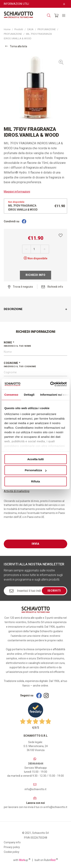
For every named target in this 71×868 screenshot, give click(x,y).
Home (7, 29)
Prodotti (19, 29)
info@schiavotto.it (35, 789)
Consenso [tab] (11, 395)
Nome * (35, 344)
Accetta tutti (35, 459)
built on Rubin (46, 860)
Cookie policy (12, 852)
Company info (12, 842)
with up (22, 860)
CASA (30, 29)
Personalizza (36, 470)
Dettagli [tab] (29, 395)
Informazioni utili (16, 4)
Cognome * (35, 365)
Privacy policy (12, 847)
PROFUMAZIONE (47, 29)
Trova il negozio (20, 287)
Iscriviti (54, 591)
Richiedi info (35, 275)
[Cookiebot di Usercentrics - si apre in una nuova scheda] (51, 384)
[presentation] (33, 532)
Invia (35, 544)
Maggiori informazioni (17, 192)
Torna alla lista (16, 46)
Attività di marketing (17, 491)
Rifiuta (35, 481)
